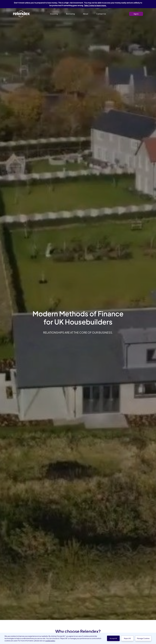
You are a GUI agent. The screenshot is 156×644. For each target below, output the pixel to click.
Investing (54, 14)
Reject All (127, 638)
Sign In (136, 14)
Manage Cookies (143, 638)
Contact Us (101, 14)
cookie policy (50, 641)
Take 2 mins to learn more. (95, 5)
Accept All (113, 638)
